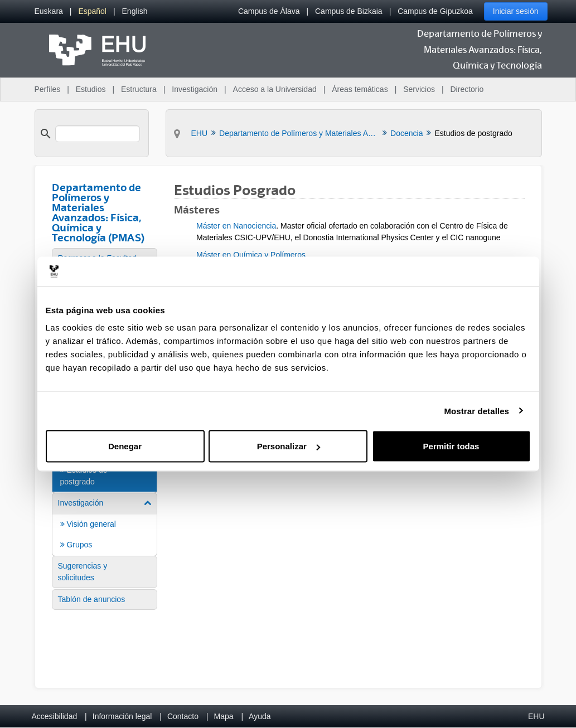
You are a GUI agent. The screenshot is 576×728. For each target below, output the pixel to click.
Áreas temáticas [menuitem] (360, 89)
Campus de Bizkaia (349, 11)
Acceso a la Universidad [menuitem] (275, 89)
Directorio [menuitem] (467, 89)
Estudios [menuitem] (91, 89)
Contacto (183, 716)
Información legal (122, 716)
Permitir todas (451, 446)
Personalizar (289, 446)
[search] (98, 134)
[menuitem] (49, 11)
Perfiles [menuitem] (48, 89)
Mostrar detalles (476, 411)
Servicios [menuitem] (419, 89)
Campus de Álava (269, 11)
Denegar (125, 446)
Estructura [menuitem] (139, 89)
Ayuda (260, 716)
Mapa (223, 716)
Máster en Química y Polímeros (251, 255)
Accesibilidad (55, 716)
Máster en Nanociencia (236, 226)
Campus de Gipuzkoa (435, 11)
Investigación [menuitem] (195, 89)
